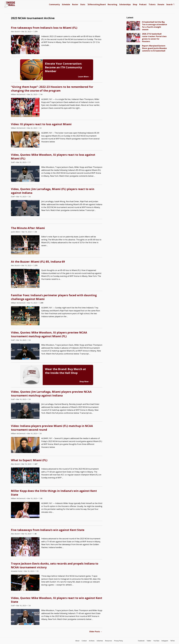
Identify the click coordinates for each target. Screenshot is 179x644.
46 (36, 534)
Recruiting (112, 4)
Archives (92, 641)
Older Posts (96, 631)
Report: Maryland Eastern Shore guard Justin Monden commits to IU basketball (154, 48)
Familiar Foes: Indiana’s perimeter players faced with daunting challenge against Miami (54, 297)
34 (36, 232)
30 (41, 498)
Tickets (152, 4)
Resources (109, 641)
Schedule (66, 4)
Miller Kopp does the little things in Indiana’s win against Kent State (54, 493)
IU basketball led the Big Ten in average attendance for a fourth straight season (155, 26)
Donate (161, 4)
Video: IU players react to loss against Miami (41, 124)
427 (36, 464)
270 (36, 265)
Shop (135, 4)
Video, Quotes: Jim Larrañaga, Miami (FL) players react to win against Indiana (53, 191)
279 (36, 31)
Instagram (165, 641)
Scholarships (125, 4)
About (77, 641)
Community (54, 4)
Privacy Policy (118, 641)
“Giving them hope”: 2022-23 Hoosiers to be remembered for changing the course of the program (52, 89)
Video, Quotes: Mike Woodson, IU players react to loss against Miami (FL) (53, 157)
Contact (84, 641)
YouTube (156, 641)
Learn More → (84, 77)
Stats (83, 4)
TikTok (172, 641)
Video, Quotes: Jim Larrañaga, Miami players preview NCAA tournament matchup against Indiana (51, 394)
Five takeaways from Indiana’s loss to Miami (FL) (44, 28)
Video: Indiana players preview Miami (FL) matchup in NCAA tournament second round (52, 428)
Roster (75, 4)
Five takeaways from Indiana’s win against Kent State (48, 530)
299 (42, 303)
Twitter (149, 641)
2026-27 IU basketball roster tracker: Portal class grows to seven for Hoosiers (154, 38)
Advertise (100, 641)
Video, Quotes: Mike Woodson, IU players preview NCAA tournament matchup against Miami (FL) (49, 334)
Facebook (141, 641)
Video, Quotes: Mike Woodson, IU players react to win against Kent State (57, 600)
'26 (96, 4)
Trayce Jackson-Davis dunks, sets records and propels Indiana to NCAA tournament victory (55, 565)
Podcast (143, 4)
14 (41, 94)
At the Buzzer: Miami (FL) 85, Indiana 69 (38, 262)
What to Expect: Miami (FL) (29, 460)
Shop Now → (85, 382)
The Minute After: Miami (28, 228)
